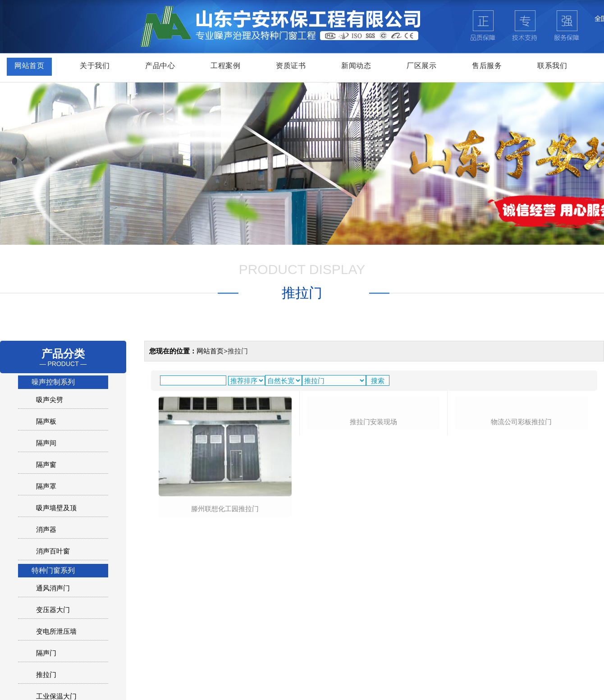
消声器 (46, 529)
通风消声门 (53, 588)
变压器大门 (53, 610)
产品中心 (160, 66)
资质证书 (291, 66)
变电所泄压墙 (56, 631)
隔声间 (46, 443)
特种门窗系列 (53, 570)
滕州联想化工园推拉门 (225, 509)
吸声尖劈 (50, 400)
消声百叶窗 (53, 551)
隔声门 (46, 653)
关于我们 (95, 66)
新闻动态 (356, 66)
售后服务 (487, 66)
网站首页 (29, 66)
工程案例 (225, 66)
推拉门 (46, 675)
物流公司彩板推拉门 (521, 508)
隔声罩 (46, 486)
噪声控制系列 (53, 382)
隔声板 (46, 421)
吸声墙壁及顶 (56, 508)
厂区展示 (421, 66)
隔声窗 (46, 464)
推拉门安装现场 (373, 508)
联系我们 (552, 66)
